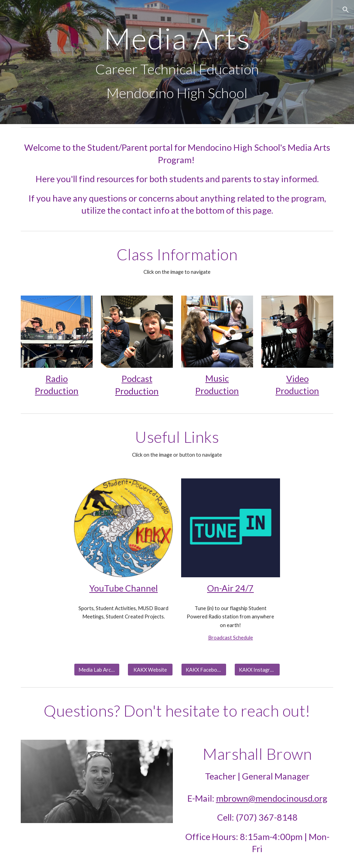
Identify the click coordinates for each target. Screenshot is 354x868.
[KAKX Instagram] (257, 670)
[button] (346, 10)
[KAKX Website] (150, 670)
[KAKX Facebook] (204, 670)
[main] (177, 62)
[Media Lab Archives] (97, 670)
